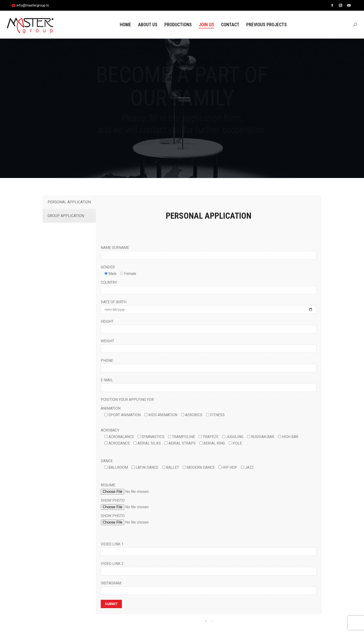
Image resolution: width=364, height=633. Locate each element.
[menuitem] (125, 25)
